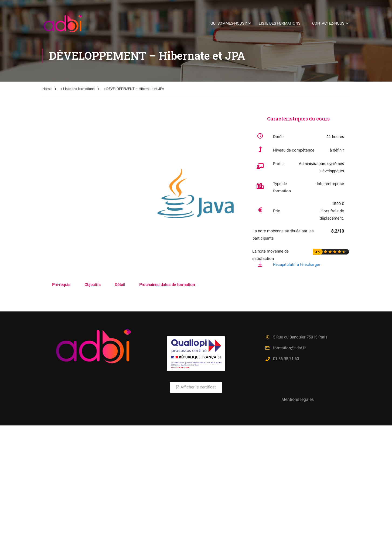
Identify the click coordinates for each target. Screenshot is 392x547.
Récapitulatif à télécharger (297, 264)
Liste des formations (279, 24)
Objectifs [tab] (93, 285)
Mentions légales (298, 399)
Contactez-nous (328, 24)
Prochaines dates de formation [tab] (167, 285)
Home (47, 89)
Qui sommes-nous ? (229, 24)
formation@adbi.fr (285, 348)
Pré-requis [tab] (61, 285)
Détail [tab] (120, 285)
